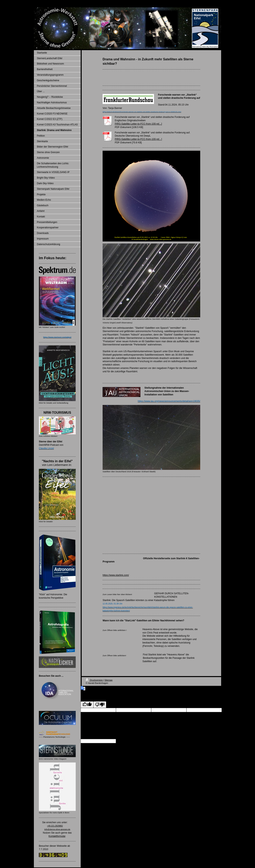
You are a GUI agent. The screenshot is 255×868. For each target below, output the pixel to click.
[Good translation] (87, 705)
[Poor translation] (100, 705)
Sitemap (108, 680)
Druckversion (94, 680)
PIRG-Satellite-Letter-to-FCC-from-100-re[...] (138, 124)
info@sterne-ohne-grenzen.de (57, 829)
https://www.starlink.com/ (116, 575)
